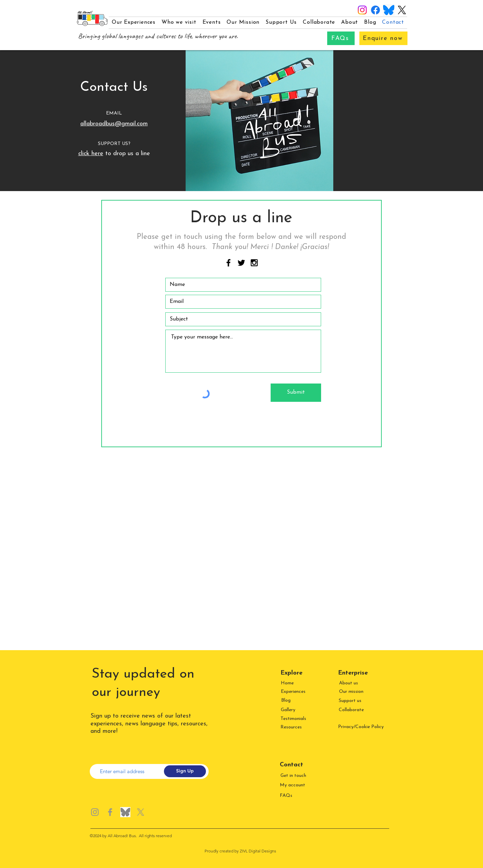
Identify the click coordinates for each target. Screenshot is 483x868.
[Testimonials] (294, 719)
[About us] (349, 683)
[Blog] (286, 700)
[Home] (288, 683)
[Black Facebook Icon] (228, 263)
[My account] (293, 785)
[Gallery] (289, 710)
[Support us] (351, 701)
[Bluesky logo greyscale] (125, 812)
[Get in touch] (294, 776)
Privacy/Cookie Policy (361, 727)
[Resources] (292, 727)
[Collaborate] (352, 710)
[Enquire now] (383, 38)
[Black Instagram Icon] (254, 263)
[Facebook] (375, 10)
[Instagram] (362, 10)
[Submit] (296, 393)
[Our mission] (352, 692)
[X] (402, 10)
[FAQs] (341, 38)
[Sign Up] (185, 771)
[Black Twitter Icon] (241, 263)
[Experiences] (294, 692)
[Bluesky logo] (389, 10)
